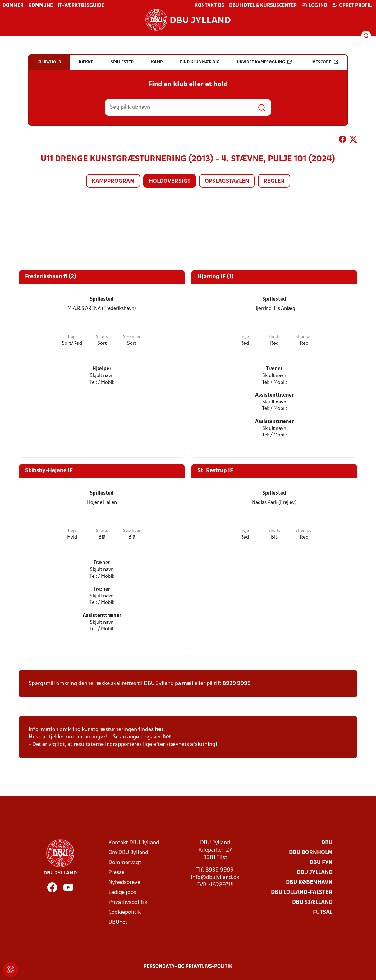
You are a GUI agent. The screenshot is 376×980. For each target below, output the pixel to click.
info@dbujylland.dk (215, 878)
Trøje (72, 337)
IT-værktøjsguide (81, 6)
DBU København (309, 883)
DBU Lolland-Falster (302, 893)
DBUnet (118, 922)
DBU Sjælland (312, 902)
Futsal (323, 912)
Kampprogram (113, 181)
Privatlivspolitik (128, 902)
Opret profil (352, 5)
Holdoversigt (170, 181)
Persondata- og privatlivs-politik (188, 967)
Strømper (132, 337)
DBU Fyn (321, 863)
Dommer (13, 6)
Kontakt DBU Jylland (134, 843)
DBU (327, 843)
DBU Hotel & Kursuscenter (263, 6)
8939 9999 (237, 684)
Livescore (324, 62)
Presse (116, 873)
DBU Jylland (315, 873)
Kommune (41, 6)
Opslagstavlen (227, 181)
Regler (274, 181)
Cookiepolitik (125, 912)
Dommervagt (125, 863)
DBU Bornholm (311, 853)
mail (188, 684)
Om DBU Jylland (128, 853)
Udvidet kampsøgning (264, 62)
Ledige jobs (122, 893)
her (159, 730)
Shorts (102, 337)
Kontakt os (209, 6)
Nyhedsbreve (124, 883)
